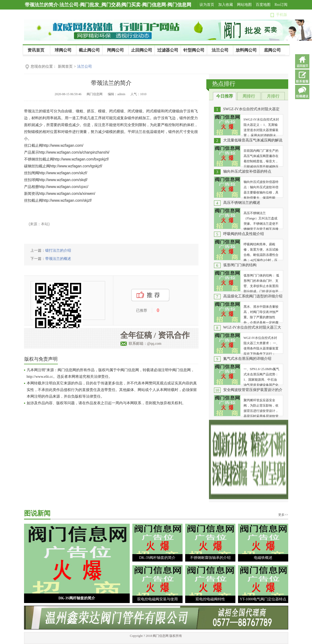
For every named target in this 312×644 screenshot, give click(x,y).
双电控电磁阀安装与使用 (157, 599)
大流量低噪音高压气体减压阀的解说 (253, 140)
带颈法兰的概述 (58, 259)
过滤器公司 (168, 50)
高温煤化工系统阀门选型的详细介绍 (253, 296)
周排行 (249, 96)
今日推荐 (225, 96)
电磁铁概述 (263, 558)
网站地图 (244, 5)
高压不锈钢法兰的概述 (242, 203)
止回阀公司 (142, 50)
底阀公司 (272, 50)
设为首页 (207, 5)
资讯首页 (36, 50)
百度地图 (263, 5)
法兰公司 (220, 50)
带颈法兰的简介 (111, 83)
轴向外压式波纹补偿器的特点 (247, 171)
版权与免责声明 (41, 359)
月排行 (273, 96)
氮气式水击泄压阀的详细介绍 (247, 359)
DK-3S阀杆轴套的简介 (77, 598)
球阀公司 (63, 50)
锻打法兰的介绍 (58, 250)
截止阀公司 (89, 50)
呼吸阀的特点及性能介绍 (244, 234)
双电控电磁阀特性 (210, 599)
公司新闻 (29, 60)
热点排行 (224, 84)
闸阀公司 (115, 50)
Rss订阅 (281, 5)
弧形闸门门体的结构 (240, 265)
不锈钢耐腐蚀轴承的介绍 (210, 558)
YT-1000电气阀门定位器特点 (263, 599)
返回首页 (302, 61)
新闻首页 (65, 66)
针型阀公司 (194, 50)
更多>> (283, 515)
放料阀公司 (246, 50)
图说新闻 (37, 513)
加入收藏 (226, 5)
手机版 (282, 15)
